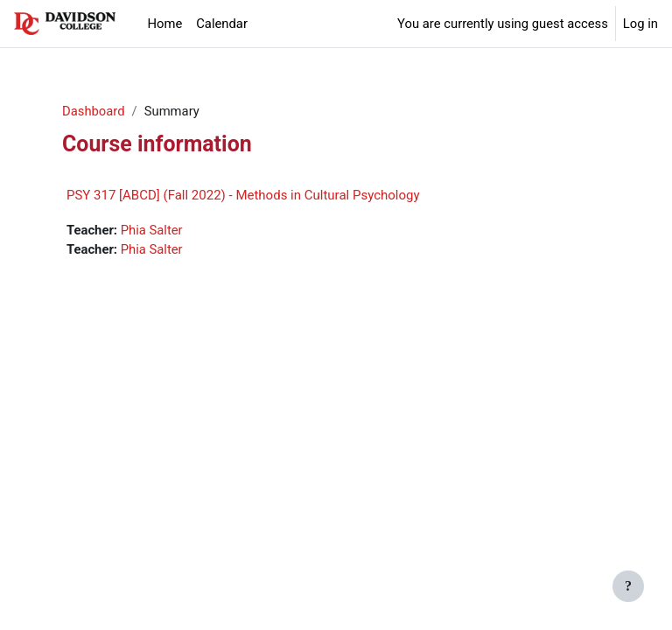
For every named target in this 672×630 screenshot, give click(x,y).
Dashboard (94, 111)
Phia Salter (152, 230)
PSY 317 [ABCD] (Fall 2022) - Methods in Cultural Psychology (243, 195)
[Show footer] (628, 586)
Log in (640, 24)
